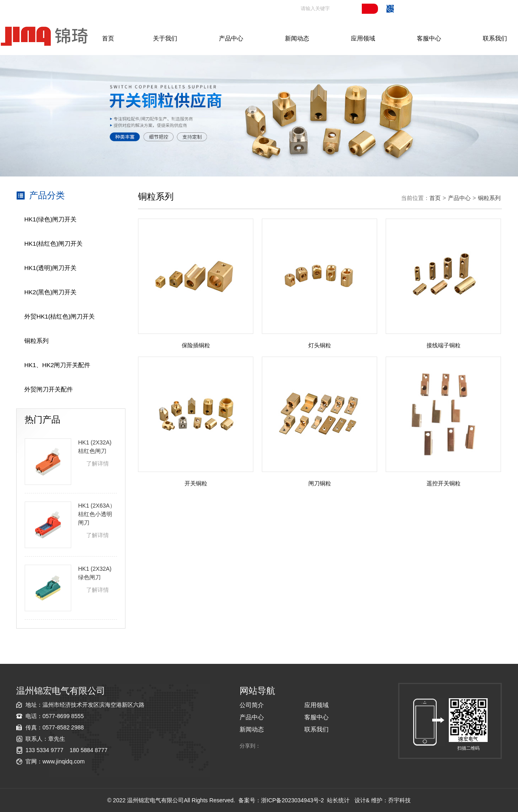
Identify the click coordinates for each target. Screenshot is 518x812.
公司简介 (252, 705)
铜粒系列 (36, 341)
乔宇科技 (399, 800)
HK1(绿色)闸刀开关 (50, 219)
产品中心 (231, 38)
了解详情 (98, 463)
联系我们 (495, 38)
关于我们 (165, 38)
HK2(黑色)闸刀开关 (50, 292)
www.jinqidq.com (64, 761)
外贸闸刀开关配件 (49, 389)
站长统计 (338, 800)
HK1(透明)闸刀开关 (50, 268)
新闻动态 (297, 38)
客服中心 (429, 38)
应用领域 (363, 38)
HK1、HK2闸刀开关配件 (57, 365)
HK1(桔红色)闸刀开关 (53, 243)
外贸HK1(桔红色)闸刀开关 (59, 316)
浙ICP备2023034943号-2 (293, 800)
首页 (108, 38)
